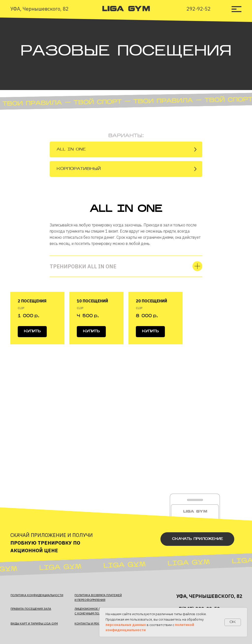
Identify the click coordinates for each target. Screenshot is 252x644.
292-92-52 (199, 9)
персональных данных (126, 625)
